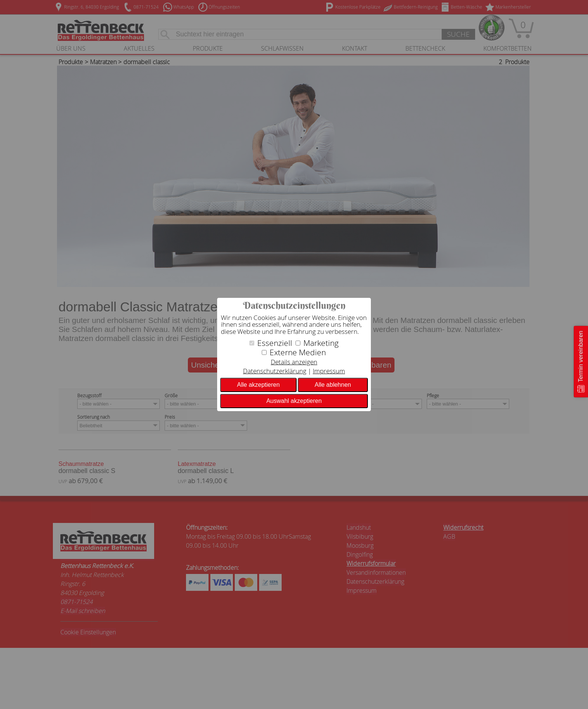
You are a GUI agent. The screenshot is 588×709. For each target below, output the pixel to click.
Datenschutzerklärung (275, 371)
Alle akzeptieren (258, 385)
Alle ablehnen (333, 385)
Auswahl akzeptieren (294, 401)
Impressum (329, 371)
